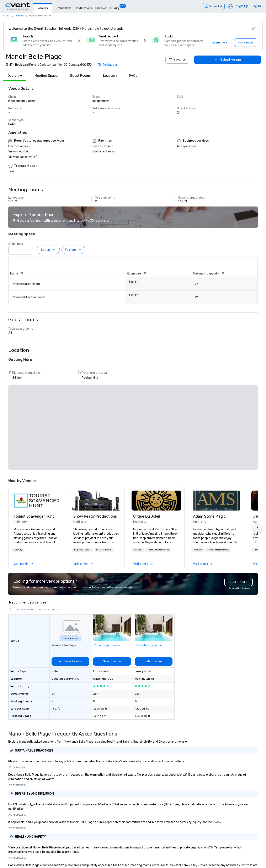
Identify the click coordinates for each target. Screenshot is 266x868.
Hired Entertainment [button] (158, 550)
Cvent (7, 16)
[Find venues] (246, 43)
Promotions (64, 8)
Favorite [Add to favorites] (177, 60)
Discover (101, 8)
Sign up (242, 6)
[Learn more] (220, 43)
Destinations (83, 8)
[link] (37, 501)
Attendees (16, 244)
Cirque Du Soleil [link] (147, 516)
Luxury (115, 8)
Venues (43, 8)
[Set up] (48, 250)
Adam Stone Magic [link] (209, 516)
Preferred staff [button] (104, 550)
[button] (18, 550)
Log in (256, 6)
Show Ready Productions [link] (95, 516)
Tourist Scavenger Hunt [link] (34, 516)
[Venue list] (214, 6)
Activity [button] (18, 550)
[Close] (253, 29)
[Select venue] (228, 60)
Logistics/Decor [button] (82, 550)
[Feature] (73, 250)
